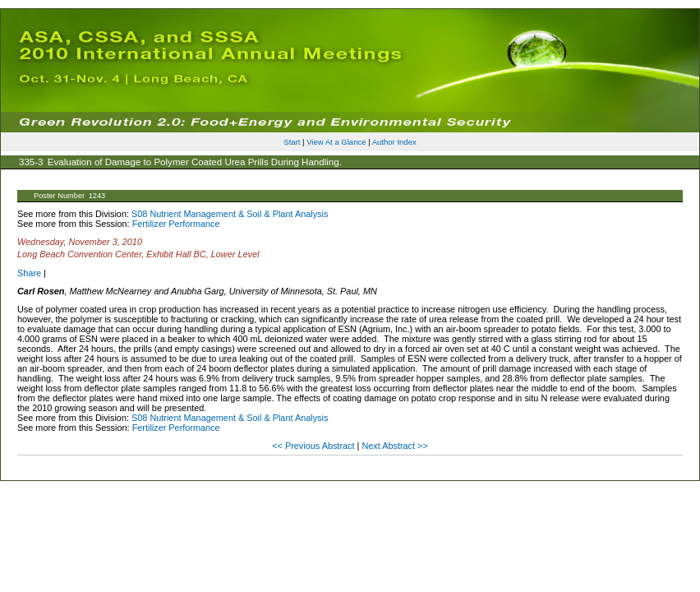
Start (292, 142)
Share (29, 273)
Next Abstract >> (394, 446)
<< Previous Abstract (314, 446)
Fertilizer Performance (176, 224)
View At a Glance (336, 142)
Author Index (394, 142)
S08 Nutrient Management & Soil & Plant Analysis (230, 214)
